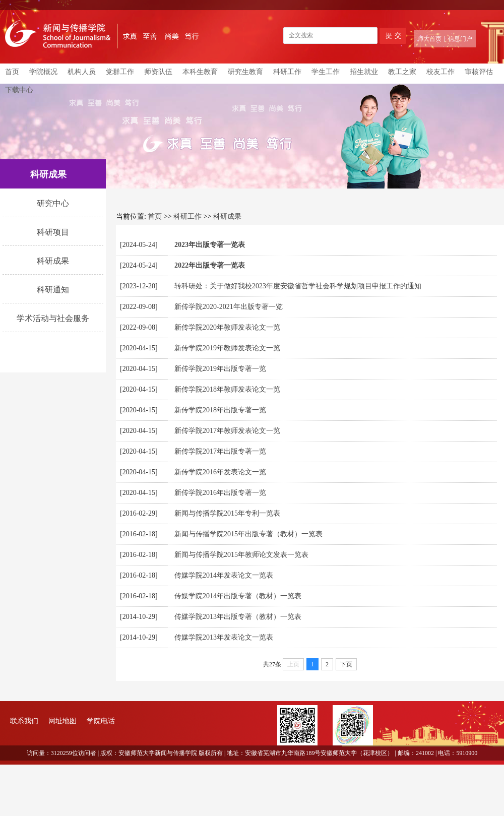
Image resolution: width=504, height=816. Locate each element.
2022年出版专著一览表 (210, 265)
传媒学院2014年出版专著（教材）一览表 (238, 596)
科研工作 (287, 72)
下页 (346, 664)
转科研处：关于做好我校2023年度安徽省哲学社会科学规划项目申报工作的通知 (298, 286)
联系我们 (24, 721)
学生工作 (326, 72)
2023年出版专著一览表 (210, 245)
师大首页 (429, 39)
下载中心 (19, 90)
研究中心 (53, 203)
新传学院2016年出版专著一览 (220, 493)
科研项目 (53, 232)
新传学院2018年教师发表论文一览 (227, 389)
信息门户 (460, 39)
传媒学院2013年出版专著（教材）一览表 (238, 617)
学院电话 (101, 721)
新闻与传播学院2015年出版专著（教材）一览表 (248, 534)
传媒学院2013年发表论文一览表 (224, 637)
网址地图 (62, 721)
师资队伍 (158, 72)
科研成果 (53, 261)
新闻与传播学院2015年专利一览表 (227, 513)
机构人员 (82, 72)
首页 (12, 72)
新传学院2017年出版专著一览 (220, 451)
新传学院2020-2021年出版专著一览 (229, 307)
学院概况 (43, 72)
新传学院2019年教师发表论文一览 (227, 348)
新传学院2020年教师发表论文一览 (227, 327)
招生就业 (364, 72)
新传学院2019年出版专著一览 (220, 369)
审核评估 (479, 72)
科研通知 (53, 290)
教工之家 (402, 72)
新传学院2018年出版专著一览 (220, 410)
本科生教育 (200, 72)
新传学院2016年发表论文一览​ (220, 472)
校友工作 (440, 72)
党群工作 (120, 72)
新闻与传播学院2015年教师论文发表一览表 (241, 555)
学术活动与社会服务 (53, 318)
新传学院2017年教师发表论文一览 (227, 431)
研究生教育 (245, 72)
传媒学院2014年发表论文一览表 (224, 575)
